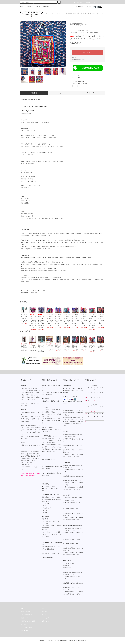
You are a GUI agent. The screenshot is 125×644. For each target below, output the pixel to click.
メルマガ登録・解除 (26, 627)
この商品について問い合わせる (79, 84)
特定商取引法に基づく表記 (78, 60)
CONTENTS (45, 7)
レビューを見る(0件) (76, 75)
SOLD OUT (88, 52)
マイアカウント (46, 609)
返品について (75, 58)
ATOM (26, 630)
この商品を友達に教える (77, 81)
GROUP (37, 7)
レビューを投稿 (75, 77)
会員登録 (87, 2)
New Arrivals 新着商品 (79, 26)
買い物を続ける (75, 86)
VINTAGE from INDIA (78, 23)
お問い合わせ (46, 621)
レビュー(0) (91, 93)
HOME (22, 7)
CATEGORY (29, 7)
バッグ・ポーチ (77, 22)
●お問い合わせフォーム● (28, 465)
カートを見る (46, 618)
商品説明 (34, 93)
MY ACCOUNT (77, 2)
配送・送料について (26, 615)
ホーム (72, 22)
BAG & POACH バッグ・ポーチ (81, 25)
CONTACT (88, 7)
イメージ (62, 93)
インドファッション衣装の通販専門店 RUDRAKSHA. (61, 641)
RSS (22, 630)
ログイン (95, 2)
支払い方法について (26, 612)
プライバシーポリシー (27, 624)
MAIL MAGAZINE (78, 7)
